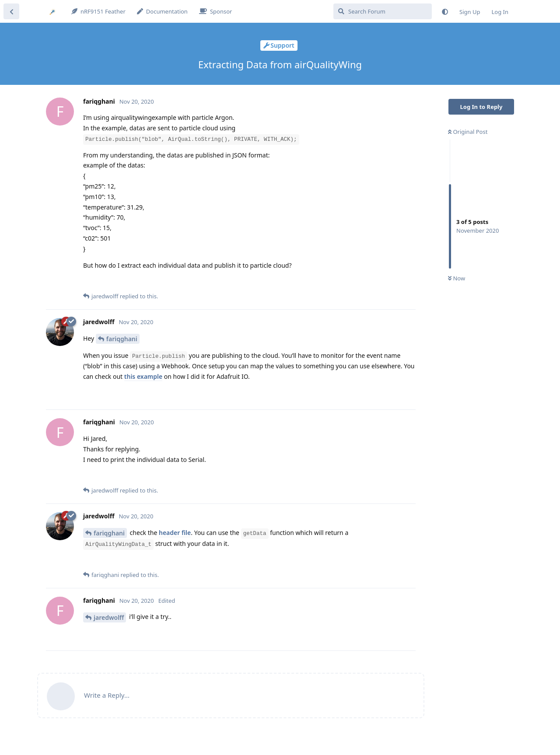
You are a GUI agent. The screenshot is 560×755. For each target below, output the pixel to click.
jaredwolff (109, 617)
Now (457, 278)
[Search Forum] (383, 11)
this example (143, 376)
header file (175, 533)
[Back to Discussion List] (11, 11)
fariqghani (122, 339)
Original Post (468, 132)
